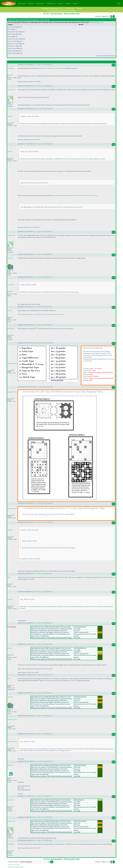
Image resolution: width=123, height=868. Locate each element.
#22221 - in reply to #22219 (40, 144)
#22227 (50, 277)
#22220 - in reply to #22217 (40, 109)
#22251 (50, 503)
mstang (10, 258)
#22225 (50, 254)
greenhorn (11, 329)
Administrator (12, 363)
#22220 (50, 109)
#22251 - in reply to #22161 (40, 503)
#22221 (50, 144)
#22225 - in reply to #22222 (39, 254)
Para (9, 678)
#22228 (50, 307)
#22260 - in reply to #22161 (39, 675)
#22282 (50, 840)
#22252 (50, 522)
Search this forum (14, 865)
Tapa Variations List (96, 22)
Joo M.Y (10, 311)
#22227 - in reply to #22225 (39, 277)
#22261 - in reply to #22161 (39, 693)
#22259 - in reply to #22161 (39, 644)
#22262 (50, 716)
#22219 (50, 86)
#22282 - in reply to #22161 (39, 840)
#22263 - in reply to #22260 (39, 734)
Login (119, 3)
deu (9, 577)
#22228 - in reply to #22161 (39, 307)
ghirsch (10, 648)
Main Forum (22, 3)
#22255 (50, 573)
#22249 (50, 343)
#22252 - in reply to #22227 (40, 522)
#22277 (50, 796)
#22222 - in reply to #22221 (39, 231)
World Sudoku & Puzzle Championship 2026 (61, 11)
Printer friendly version (16, 867)
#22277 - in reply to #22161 (39, 796)
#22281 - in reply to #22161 (39, 817)
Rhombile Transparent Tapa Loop (51, 68)
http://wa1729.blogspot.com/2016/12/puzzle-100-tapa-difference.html (41, 314)
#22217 (50, 64)
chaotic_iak (11, 90)
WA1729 (10, 765)
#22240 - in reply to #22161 (39, 325)
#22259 (50, 644)
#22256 (50, 592)
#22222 (50, 231)
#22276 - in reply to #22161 (40, 761)
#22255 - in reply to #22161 (39, 573)
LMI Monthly (51, 3)
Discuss (79, 8)
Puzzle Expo (40, 3)
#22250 (50, 387)
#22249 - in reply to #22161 (40, 343)
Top (114, 65)
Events (68, 3)
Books (75, 3)
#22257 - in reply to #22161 (39, 623)
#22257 (50, 623)
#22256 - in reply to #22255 (39, 592)
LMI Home (31, 3)
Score (73, 8)
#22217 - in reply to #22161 (39, 64)
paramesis (11, 68)
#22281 (50, 817)
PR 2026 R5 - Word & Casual (50, 8)
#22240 (50, 325)
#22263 (50, 734)
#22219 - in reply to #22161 (39, 86)
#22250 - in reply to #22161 (40, 387)
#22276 (50, 761)
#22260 (50, 675)
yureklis (10, 116)
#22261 (50, 693)
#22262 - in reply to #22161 (39, 716)
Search (60, 3)
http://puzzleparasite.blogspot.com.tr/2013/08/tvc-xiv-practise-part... (75, 195)
